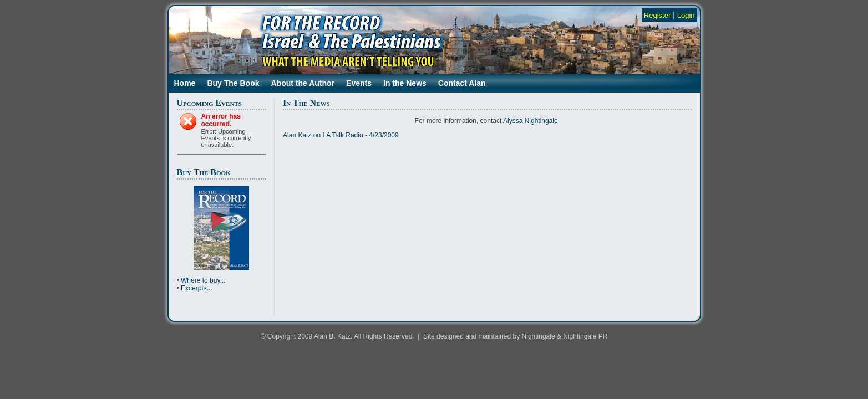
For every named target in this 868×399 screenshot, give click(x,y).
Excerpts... (197, 288)
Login (686, 15)
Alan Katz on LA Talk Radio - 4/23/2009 (341, 135)
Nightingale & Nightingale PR (565, 336)
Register (657, 15)
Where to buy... (203, 280)
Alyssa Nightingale (531, 121)
